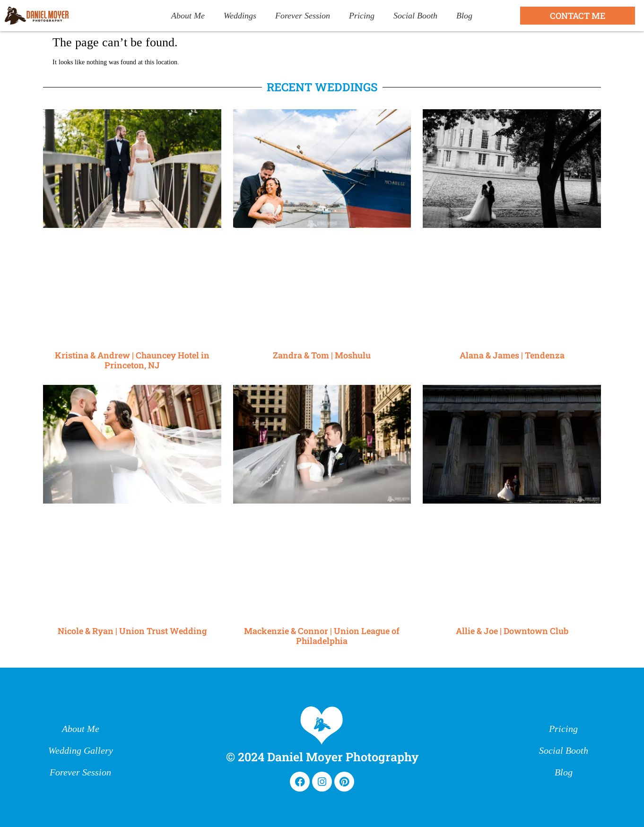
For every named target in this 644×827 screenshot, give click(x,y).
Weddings (240, 16)
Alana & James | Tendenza (512, 355)
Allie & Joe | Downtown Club (512, 631)
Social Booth (415, 16)
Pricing (362, 16)
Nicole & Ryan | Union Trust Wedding (132, 631)
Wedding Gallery (81, 751)
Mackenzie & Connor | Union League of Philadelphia (322, 636)
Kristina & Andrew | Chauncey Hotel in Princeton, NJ (132, 360)
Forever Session (303, 16)
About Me (188, 16)
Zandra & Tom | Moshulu (322, 355)
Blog (464, 16)
